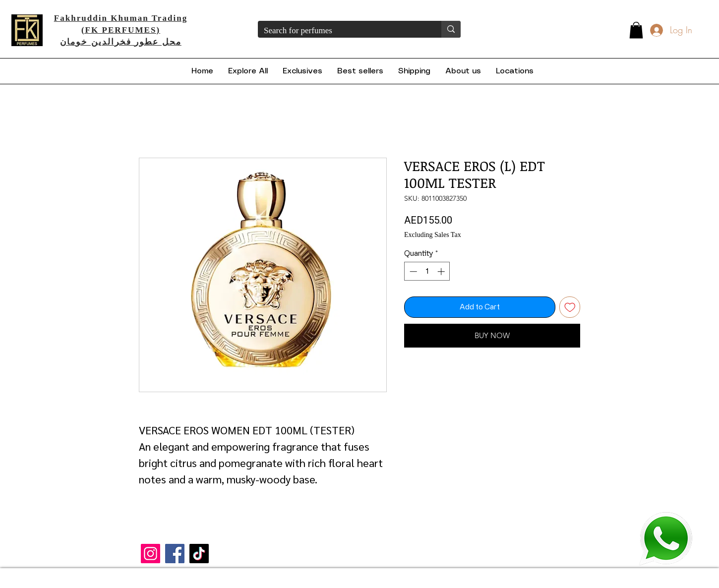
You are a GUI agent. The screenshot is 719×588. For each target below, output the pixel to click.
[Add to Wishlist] (570, 307)
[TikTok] (199, 554)
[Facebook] (175, 554)
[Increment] (442, 271)
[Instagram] (150, 554)
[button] (636, 30)
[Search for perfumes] (342, 31)
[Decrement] (412, 271)
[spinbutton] (427, 271)
